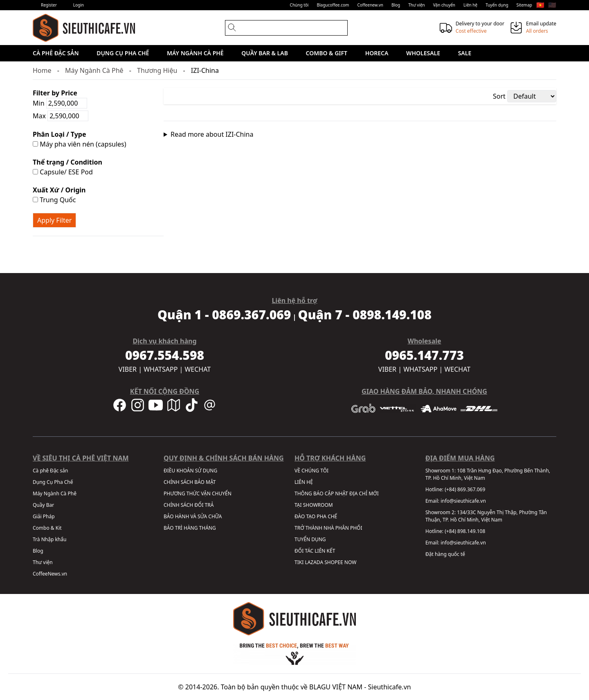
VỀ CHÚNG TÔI (311, 471)
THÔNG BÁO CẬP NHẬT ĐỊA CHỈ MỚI (337, 493)
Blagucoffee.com (333, 5)
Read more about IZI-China (212, 134)
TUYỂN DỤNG (310, 539)
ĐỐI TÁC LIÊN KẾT (315, 551)
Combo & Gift (327, 53)
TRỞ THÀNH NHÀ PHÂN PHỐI (328, 528)
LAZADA (314, 562)
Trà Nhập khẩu (49, 539)
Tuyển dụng (497, 5)
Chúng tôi (299, 5)
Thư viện (417, 5)
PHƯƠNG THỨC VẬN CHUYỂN (198, 493)
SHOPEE (334, 562)
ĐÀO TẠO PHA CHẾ (316, 516)
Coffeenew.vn (370, 5)
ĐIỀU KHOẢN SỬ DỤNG (190, 471)
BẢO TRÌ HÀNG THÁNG (190, 528)
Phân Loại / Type (59, 134)
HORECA (377, 53)
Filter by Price (55, 93)
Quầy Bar (43, 505)
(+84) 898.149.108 (465, 531)
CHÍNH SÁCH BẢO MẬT (190, 482)
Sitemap (524, 5)
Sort (499, 96)
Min (60, 103)
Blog (396, 5)
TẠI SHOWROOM (314, 505)
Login (79, 5)
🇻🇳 (540, 5)
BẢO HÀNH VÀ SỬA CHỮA (193, 516)
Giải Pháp (44, 516)
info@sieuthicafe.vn (463, 501)
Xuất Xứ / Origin (59, 190)
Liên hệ (470, 5)
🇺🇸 (552, 5)
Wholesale (423, 53)
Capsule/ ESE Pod (63, 172)
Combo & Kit (47, 528)
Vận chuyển (444, 5)
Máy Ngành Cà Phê (195, 53)
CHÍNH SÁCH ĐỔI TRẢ (189, 505)
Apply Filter (54, 220)
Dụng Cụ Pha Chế (123, 53)
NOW (351, 562)
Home (42, 70)
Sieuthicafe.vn (390, 687)
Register (49, 5)
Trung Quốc (54, 200)
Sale (465, 53)
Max (61, 116)
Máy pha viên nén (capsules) (80, 144)
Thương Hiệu (157, 70)
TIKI (299, 562)
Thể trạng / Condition (67, 162)
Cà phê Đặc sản (56, 53)
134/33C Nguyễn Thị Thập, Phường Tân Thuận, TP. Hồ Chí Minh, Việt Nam (486, 516)
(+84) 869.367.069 (465, 489)
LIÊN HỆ (304, 482)
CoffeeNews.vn (50, 574)
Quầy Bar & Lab (265, 53)
